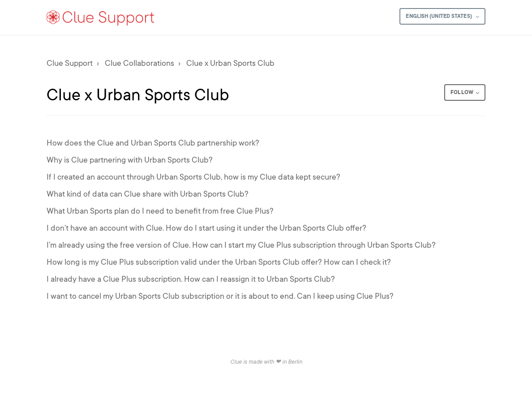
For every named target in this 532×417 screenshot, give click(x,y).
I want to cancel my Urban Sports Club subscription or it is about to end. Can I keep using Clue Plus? (220, 296)
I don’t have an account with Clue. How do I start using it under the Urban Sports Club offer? (206, 228)
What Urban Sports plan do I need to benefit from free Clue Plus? (160, 211)
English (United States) (439, 16)
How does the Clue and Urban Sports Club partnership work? (153, 143)
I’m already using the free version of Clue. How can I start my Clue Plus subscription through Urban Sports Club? (241, 245)
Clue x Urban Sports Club (230, 63)
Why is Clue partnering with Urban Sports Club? (130, 160)
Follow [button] (462, 92)
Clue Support (70, 63)
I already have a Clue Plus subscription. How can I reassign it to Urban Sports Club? (191, 279)
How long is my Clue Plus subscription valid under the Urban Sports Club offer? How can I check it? (219, 262)
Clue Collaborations (139, 63)
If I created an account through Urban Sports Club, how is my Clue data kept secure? (193, 177)
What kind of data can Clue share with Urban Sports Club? (148, 194)
